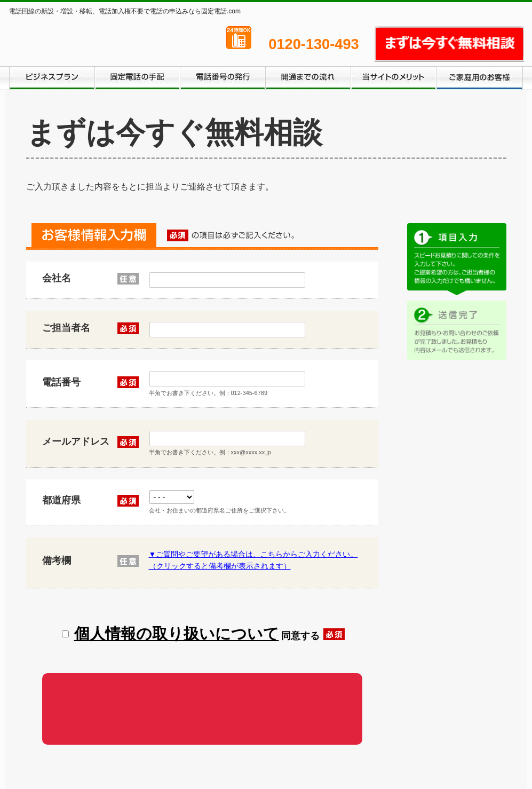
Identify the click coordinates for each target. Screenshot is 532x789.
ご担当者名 (82, 328)
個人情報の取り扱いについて (177, 630)
